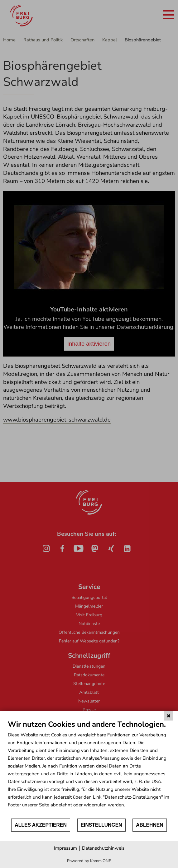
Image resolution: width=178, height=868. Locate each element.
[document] (89, 769)
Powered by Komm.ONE (89, 861)
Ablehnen (150, 825)
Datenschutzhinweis (103, 848)
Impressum (65, 848)
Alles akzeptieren (41, 825)
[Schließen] (169, 716)
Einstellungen (101, 825)
